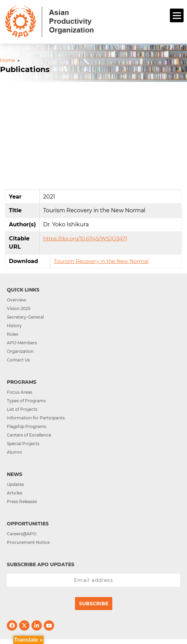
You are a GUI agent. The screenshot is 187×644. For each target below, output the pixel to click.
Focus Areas (20, 392)
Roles (13, 334)
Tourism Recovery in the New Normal (101, 261)
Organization (20, 351)
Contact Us (18, 360)
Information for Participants (36, 418)
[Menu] (177, 15)
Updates (15, 484)
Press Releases (22, 502)
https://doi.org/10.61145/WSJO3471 (85, 238)
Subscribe (94, 604)
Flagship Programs (27, 426)
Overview (17, 300)
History (14, 326)
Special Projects (23, 444)
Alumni (14, 452)
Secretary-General (25, 317)
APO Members (22, 343)
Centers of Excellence (29, 435)
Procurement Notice (28, 542)
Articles (15, 493)
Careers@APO (22, 534)
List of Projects (22, 409)
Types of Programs (26, 401)
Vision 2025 (19, 308)
